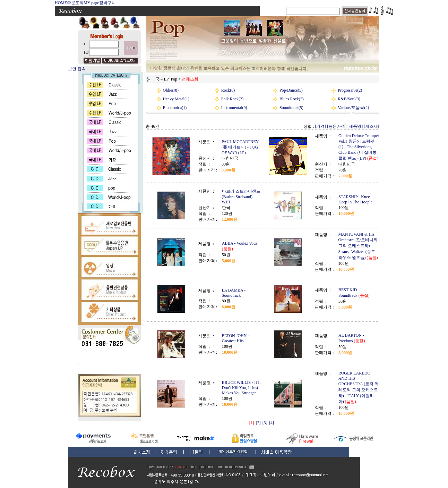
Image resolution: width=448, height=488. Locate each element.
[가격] (320, 126)
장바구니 (107, 3)
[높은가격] (337, 126)
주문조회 (75, 3)
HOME (61, 3)
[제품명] (355, 126)
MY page (91, 3)
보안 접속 (77, 69)
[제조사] (371, 126)
